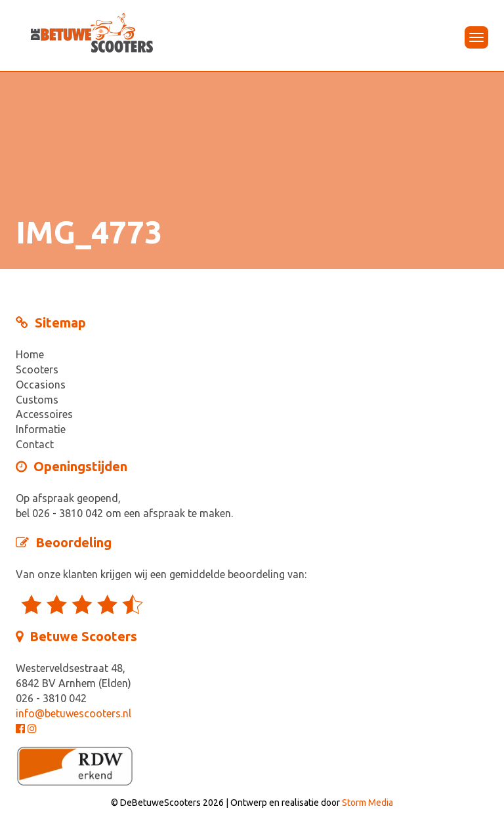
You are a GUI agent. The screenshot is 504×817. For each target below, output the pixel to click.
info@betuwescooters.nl (73, 713)
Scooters (37, 369)
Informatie (41, 429)
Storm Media (367, 803)
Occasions (41, 385)
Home (30, 354)
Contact (35, 444)
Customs (37, 400)
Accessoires (44, 414)
